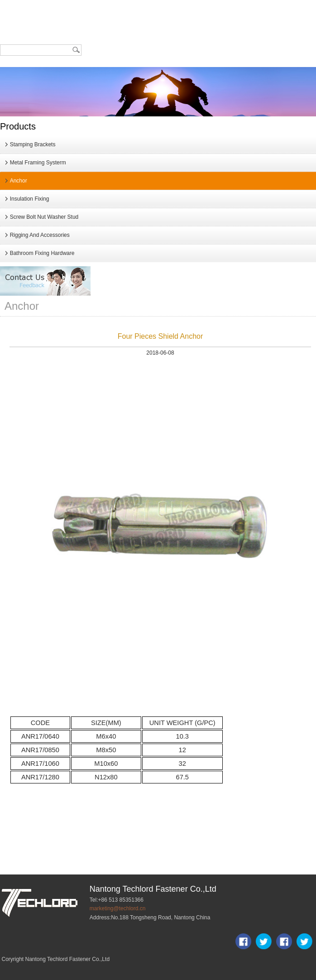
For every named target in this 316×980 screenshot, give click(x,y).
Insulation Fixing (30, 199)
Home (14, 12)
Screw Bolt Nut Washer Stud (44, 217)
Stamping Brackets (33, 144)
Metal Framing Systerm (38, 163)
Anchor (19, 181)
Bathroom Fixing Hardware (42, 253)
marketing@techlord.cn (118, 908)
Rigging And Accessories (40, 235)
